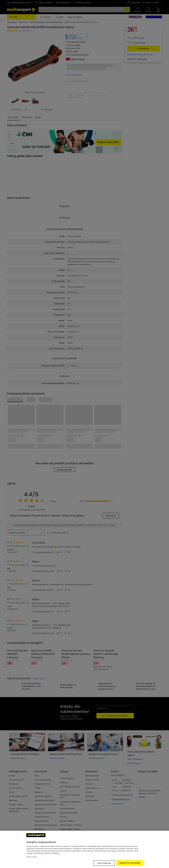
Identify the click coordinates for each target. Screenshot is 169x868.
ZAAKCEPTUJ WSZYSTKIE (130, 863)
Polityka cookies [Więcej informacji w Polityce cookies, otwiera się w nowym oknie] (32, 857)
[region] (84, 849)
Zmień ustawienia (104, 863)
